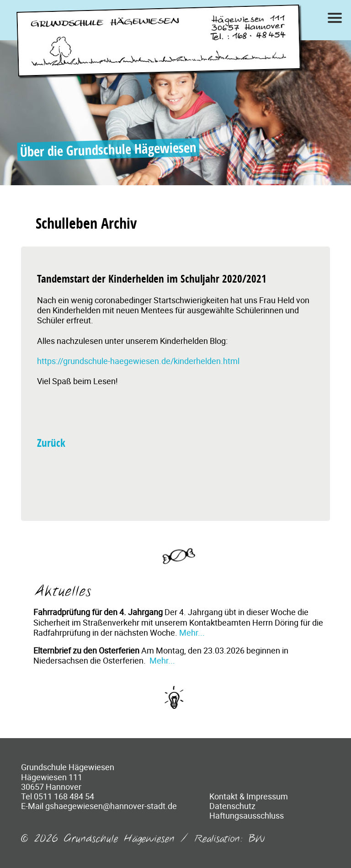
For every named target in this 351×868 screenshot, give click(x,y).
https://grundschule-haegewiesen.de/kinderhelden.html (138, 361)
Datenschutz (232, 806)
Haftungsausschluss (247, 815)
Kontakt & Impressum (249, 796)
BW (257, 839)
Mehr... (192, 632)
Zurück (51, 443)
